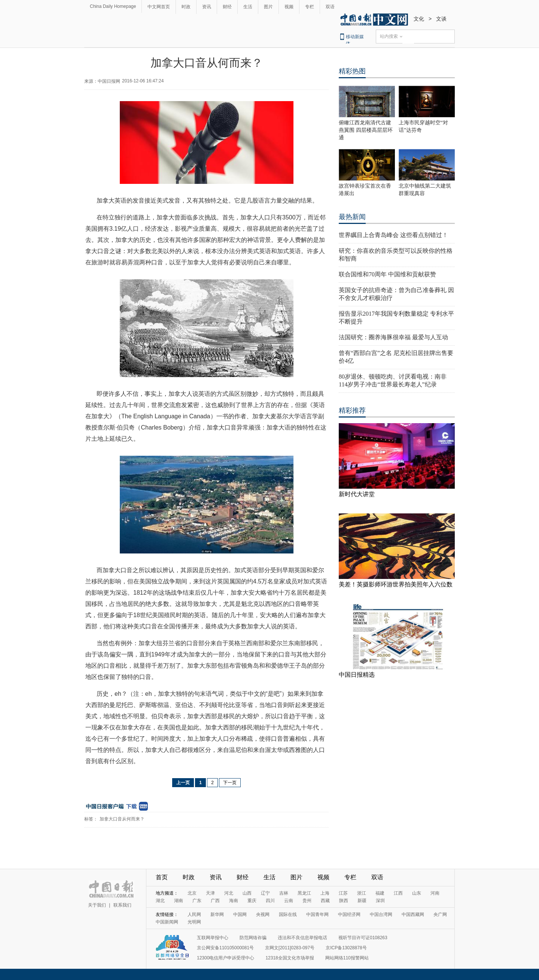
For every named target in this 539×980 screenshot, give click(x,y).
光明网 (194, 922)
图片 (268, 7)
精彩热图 (352, 71)
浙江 (362, 893)
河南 (435, 893)
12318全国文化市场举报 (290, 958)
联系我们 (122, 905)
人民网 (194, 914)
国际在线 (288, 914)
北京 (192, 893)
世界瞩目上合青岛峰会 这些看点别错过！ (393, 235)
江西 (398, 893)
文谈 (441, 19)
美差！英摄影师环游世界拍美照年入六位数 (396, 584)
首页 (162, 877)
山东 (417, 893)
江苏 (343, 893)
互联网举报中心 (213, 938)
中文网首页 (159, 7)
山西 (247, 893)
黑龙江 (304, 893)
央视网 (263, 914)
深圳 (380, 901)
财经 (227, 7)
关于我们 (97, 905)
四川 (270, 901)
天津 (210, 893)
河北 (229, 893)
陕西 (344, 901)
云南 (289, 901)
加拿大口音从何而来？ (122, 819)
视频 (289, 7)
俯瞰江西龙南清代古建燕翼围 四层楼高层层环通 (366, 130)
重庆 (252, 901)
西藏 (325, 901)
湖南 (179, 901)
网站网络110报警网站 (347, 958)
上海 (325, 893)
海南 (234, 901)
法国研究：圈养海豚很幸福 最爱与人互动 (393, 337)
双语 (330, 7)
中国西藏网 (413, 914)
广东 (197, 901)
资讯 (207, 7)
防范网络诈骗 (253, 938)
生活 (248, 7)
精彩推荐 (352, 410)
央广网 (440, 914)
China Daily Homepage (113, 6)
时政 (186, 7)
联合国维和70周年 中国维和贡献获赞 (387, 274)
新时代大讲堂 (357, 494)
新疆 (362, 901)
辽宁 (265, 893)
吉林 (284, 893)
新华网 (217, 914)
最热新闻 (352, 217)
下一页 (230, 783)
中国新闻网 (167, 922)
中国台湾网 (381, 914)
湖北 (160, 901)
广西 (215, 901)
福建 (380, 893)
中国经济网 (349, 914)
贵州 (307, 901)
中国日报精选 (357, 675)
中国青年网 (317, 914)
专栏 (310, 7)
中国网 (240, 914)
